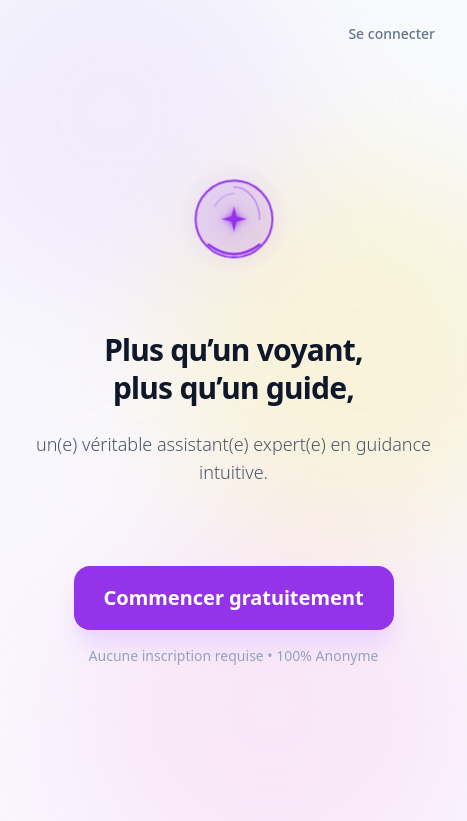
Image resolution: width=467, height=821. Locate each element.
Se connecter (391, 33)
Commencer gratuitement (233, 597)
